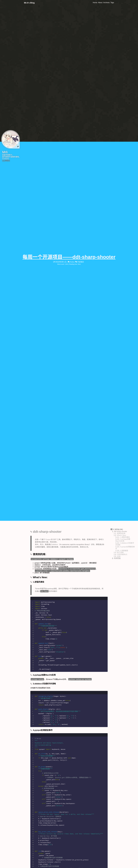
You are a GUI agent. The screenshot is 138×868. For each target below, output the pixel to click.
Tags (112, 3)
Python (72, 262)
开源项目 (80, 262)
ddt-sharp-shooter (47, 532)
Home (95, 3)
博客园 (7, 161)
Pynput (48, 539)
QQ (3, 161)
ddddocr (55, 544)
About (100, 3)
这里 (87, 547)
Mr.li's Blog (29, 3)
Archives (106, 3)
